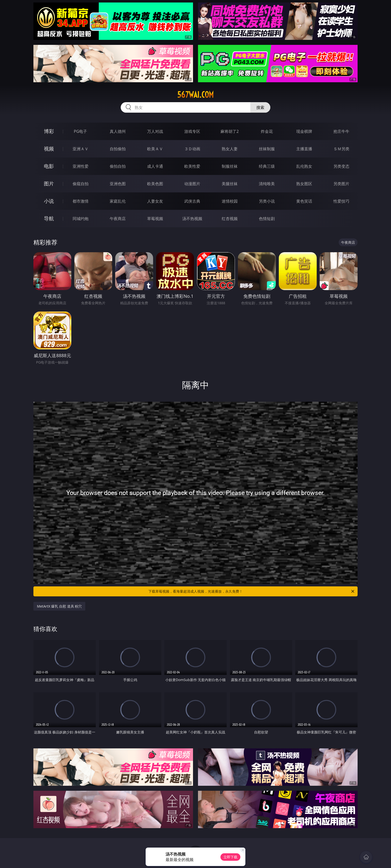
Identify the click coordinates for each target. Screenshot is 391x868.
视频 (49, 149)
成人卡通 (155, 166)
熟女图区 (304, 184)
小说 (49, 201)
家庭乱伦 (118, 201)
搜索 (260, 107)
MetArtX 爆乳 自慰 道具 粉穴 (59, 606)
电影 (49, 166)
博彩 (49, 131)
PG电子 (80, 131)
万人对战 (155, 131)
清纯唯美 (267, 184)
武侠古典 (192, 201)
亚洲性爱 (81, 166)
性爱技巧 (341, 201)
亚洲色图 (118, 184)
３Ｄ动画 (192, 149)
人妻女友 (155, 201)
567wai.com (195, 95)
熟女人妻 (230, 149)
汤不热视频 (192, 219)
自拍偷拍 (118, 149)
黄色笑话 (304, 201)
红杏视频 (230, 219)
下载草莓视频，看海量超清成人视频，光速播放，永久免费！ (252, 591)
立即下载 (230, 857)
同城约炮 (81, 219)
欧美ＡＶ (155, 149)
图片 (49, 184)
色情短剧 (267, 219)
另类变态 (341, 166)
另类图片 (341, 184)
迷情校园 (230, 201)
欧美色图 (155, 184)
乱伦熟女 (304, 166)
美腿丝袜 (230, 184)
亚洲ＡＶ (81, 149)
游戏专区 (192, 131)
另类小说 (267, 201)
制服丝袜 (230, 166)
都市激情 (81, 201)
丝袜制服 (267, 149)
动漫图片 (192, 184)
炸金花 (267, 131)
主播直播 (304, 149)
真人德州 (118, 131)
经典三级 (267, 166)
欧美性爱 (192, 166)
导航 (49, 218)
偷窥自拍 (81, 184)
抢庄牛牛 (341, 131)
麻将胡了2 (230, 131)
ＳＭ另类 (341, 149)
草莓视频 (155, 219)
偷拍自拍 (118, 166)
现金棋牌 (304, 131)
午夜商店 (118, 219)
